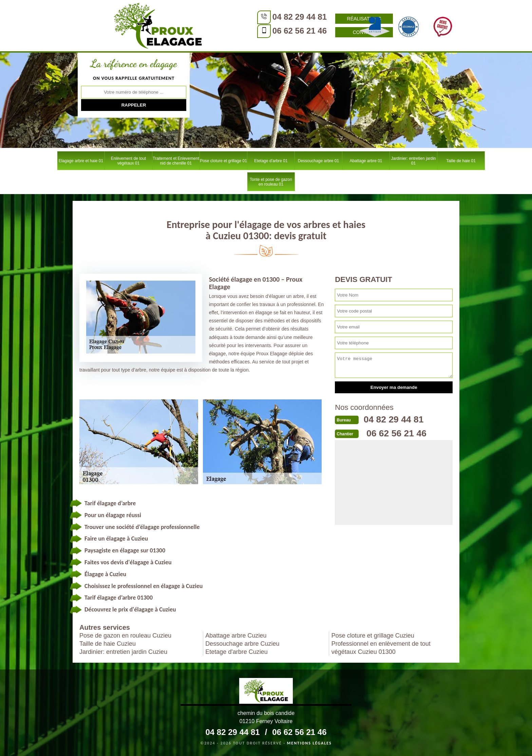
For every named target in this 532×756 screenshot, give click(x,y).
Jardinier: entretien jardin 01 (413, 161)
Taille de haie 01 (461, 161)
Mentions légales (309, 743)
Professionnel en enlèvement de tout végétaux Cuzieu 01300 (381, 648)
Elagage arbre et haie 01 (81, 161)
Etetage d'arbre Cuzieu (236, 652)
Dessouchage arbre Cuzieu (242, 644)
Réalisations (295, 19)
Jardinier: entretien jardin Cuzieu (123, 652)
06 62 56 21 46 (230, 31)
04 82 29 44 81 (230, 17)
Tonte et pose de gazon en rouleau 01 (271, 182)
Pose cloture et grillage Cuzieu (373, 636)
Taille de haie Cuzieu (108, 644)
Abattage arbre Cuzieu (236, 636)
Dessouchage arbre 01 (318, 161)
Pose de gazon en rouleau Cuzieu (125, 636)
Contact (295, 32)
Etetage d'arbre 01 (271, 161)
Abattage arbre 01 (366, 161)
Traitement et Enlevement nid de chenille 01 (176, 161)
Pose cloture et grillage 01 (223, 161)
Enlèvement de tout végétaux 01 (128, 161)
